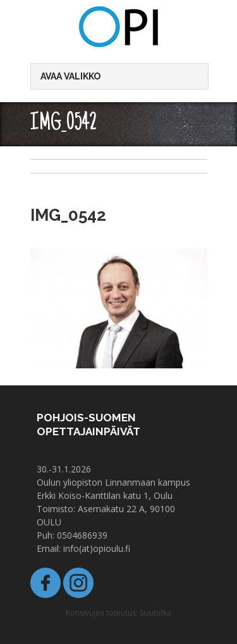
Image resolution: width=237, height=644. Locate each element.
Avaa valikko (70, 76)
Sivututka (155, 613)
